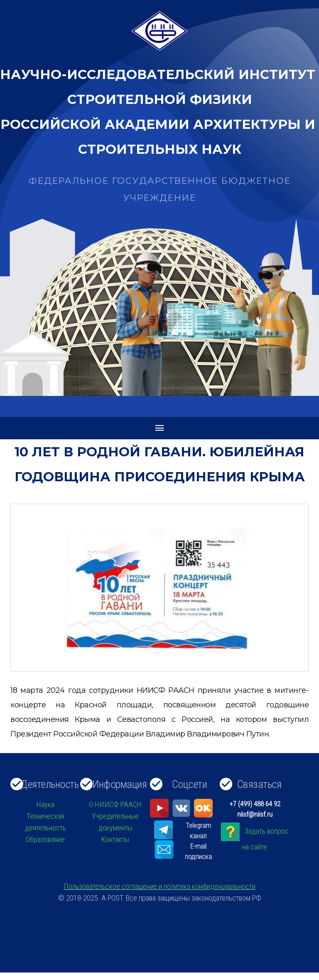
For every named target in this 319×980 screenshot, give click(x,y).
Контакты (115, 839)
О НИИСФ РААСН (115, 804)
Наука (45, 804)
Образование (45, 839)
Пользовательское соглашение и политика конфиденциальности (159, 886)
